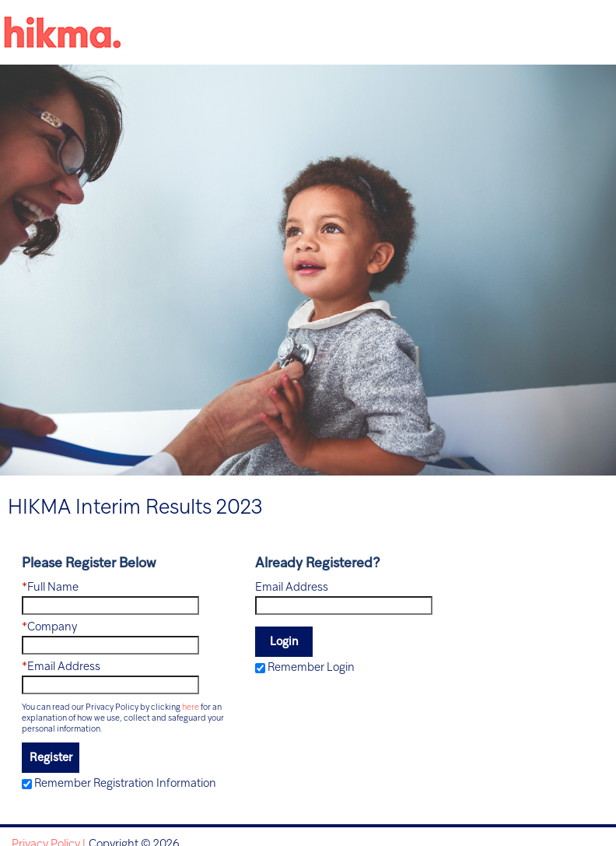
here (191, 707)
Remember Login (311, 668)
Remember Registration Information (125, 784)
